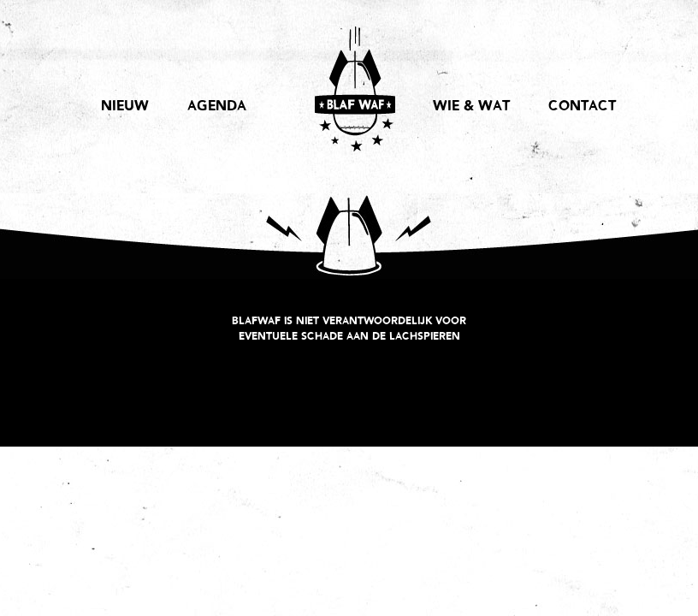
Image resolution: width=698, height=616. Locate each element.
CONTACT (582, 107)
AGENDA (217, 107)
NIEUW (125, 107)
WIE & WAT (471, 107)
